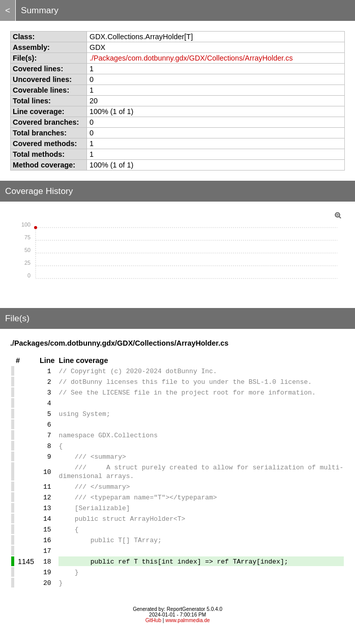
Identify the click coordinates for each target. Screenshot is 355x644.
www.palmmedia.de (187, 631)
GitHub (153, 631)
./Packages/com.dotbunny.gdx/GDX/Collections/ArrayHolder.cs (191, 58)
